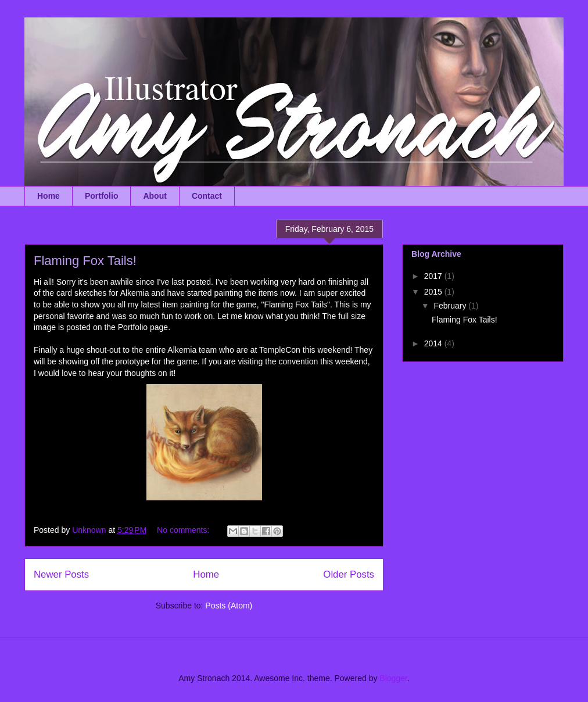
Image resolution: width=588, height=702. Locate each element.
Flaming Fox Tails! (85, 261)
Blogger (393, 678)
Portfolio (102, 196)
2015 (434, 292)
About (155, 196)
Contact (207, 196)
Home (49, 196)
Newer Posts (61, 574)
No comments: (184, 530)
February (451, 306)
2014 (434, 343)
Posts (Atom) (229, 606)
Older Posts (349, 574)
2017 (434, 276)
